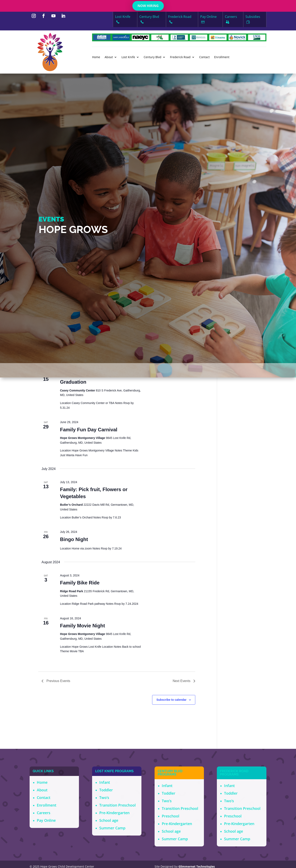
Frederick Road (180, 57)
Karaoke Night (77, 541)
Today (64, 420)
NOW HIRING (148, 6)
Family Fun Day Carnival (89, 675)
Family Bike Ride (80, 828)
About (109, 57)
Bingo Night (74, 785)
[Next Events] (52, 418)
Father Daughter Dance (87, 585)
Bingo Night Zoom (81, 455)
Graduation (73, 628)
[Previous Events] (44, 418)
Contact (204, 57)
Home (96, 57)
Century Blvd (153, 57)
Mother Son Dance (82, 498)
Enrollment (222, 57)
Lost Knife (128, 57)
